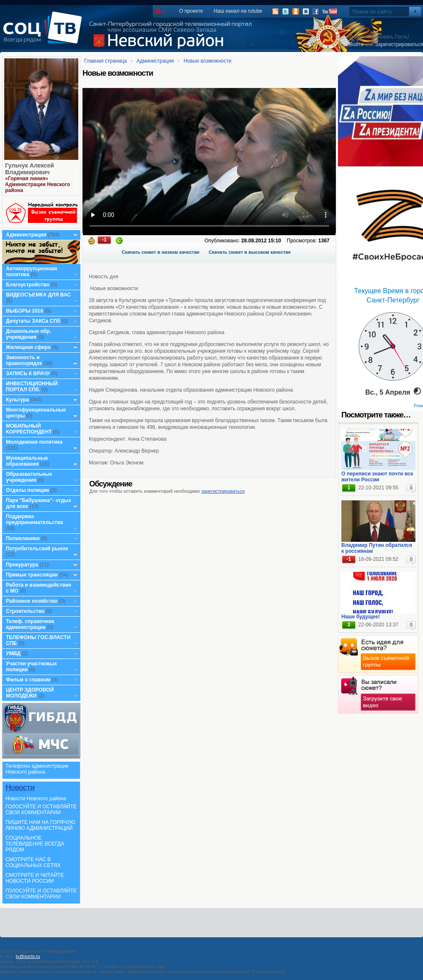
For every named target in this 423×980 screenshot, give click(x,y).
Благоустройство (28, 285)
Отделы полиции (27, 490)
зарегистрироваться (223, 491)
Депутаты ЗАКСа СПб (33, 321)
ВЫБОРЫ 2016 (25, 311)
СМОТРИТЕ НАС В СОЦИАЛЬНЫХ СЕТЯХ (33, 862)
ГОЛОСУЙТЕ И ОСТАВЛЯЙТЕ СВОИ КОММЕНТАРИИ (41, 810)
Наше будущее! (361, 617)
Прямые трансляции (32, 575)
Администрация (26, 235)
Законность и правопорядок (24, 360)
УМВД (13, 653)
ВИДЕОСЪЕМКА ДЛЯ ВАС (38, 295)
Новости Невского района (36, 799)
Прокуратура (22, 565)
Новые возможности (207, 61)
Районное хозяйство (32, 601)
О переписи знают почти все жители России (377, 477)
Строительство (25, 611)
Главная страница (106, 61)
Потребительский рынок (37, 549)
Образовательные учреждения (29, 477)
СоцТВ (45, 33)
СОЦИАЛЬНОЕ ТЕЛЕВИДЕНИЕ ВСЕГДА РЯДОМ (35, 844)
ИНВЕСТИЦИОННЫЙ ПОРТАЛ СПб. (32, 387)
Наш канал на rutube (238, 11)
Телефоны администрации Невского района (37, 769)
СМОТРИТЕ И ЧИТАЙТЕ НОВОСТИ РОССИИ (35, 878)
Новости (20, 788)
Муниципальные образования (27, 461)
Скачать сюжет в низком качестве (161, 252)
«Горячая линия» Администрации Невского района (38, 184)
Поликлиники (23, 538)
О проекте (191, 11)
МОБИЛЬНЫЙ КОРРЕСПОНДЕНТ (30, 429)
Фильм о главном (28, 680)
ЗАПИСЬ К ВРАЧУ (28, 373)
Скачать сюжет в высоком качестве (250, 252)
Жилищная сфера (28, 347)
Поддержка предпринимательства (34, 519)
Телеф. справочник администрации (30, 624)
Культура (17, 400)
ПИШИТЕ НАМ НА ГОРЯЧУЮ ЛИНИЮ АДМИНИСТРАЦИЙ (40, 825)
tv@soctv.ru (28, 956)
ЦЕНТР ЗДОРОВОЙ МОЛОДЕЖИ (30, 693)
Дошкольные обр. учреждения (29, 334)
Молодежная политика (34, 442)
